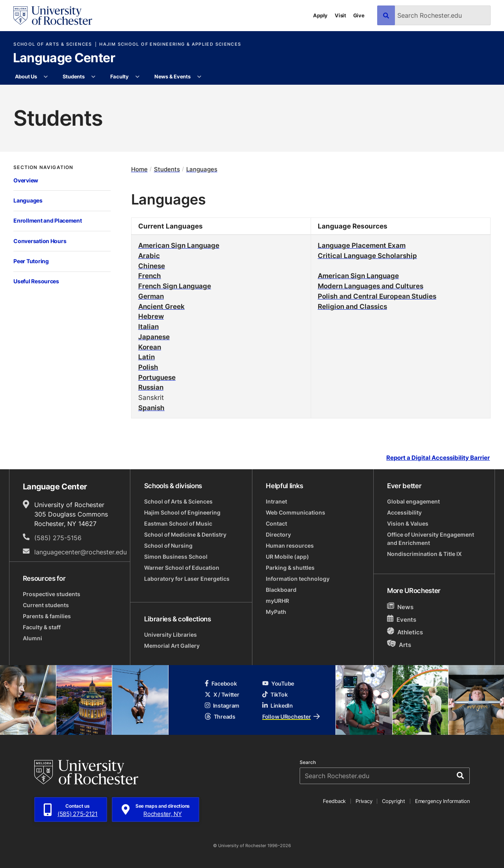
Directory (278, 534)
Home (139, 169)
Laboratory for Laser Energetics (187, 579)
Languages (28, 200)
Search (308, 762)
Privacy (364, 801)
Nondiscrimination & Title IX (424, 554)
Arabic (149, 255)
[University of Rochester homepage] (53, 16)
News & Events (172, 76)
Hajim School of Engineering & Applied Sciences (170, 44)
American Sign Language (179, 245)
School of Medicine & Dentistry (185, 534)
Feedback (334, 801)
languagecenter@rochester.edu (81, 552)
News (400, 607)
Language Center (64, 58)
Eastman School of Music (178, 523)
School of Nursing (168, 546)
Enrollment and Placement (47, 220)
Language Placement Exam (362, 245)
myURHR (277, 601)
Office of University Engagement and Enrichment (431, 539)
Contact (276, 523)
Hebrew (151, 316)
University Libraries (170, 635)
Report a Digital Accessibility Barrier (438, 458)
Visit (340, 15)
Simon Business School (176, 557)
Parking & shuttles (290, 568)
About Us (26, 76)
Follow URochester (291, 717)
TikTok (275, 694)
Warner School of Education (182, 568)
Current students (46, 605)
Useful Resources (36, 281)
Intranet (276, 501)
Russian (151, 387)
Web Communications (296, 512)
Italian (148, 326)
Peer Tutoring (31, 261)
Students (74, 76)
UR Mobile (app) (287, 557)
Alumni (32, 638)
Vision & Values (408, 523)
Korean (150, 347)
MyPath (276, 612)
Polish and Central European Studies (377, 296)
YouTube (278, 683)
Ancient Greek (161, 306)
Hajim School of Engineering (182, 512)
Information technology (298, 579)
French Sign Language (175, 286)
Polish (148, 367)
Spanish (151, 407)
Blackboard (281, 590)
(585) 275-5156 (58, 538)
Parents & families (47, 616)
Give (359, 15)
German (151, 296)
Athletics (405, 632)
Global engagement (413, 501)
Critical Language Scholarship (367, 255)
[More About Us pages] (46, 77)
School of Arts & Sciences (53, 44)
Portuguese (157, 377)
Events (402, 619)
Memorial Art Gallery (172, 646)
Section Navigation (43, 167)
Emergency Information (443, 801)
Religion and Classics (352, 306)
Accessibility (404, 512)
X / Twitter (222, 694)
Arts (399, 644)
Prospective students (52, 594)
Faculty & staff (42, 627)
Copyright (394, 801)
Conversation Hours (40, 241)
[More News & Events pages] (199, 77)
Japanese (154, 336)
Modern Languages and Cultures (371, 286)
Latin (146, 357)
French (150, 275)
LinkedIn (278, 705)
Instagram (222, 705)
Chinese (152, 266)
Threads (220, 717)
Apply (320, 15)
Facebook (221, 683)
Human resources (290, 546)
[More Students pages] (94, 77)
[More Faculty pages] (138, 77)
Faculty (120, 76)
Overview (26, 180)
